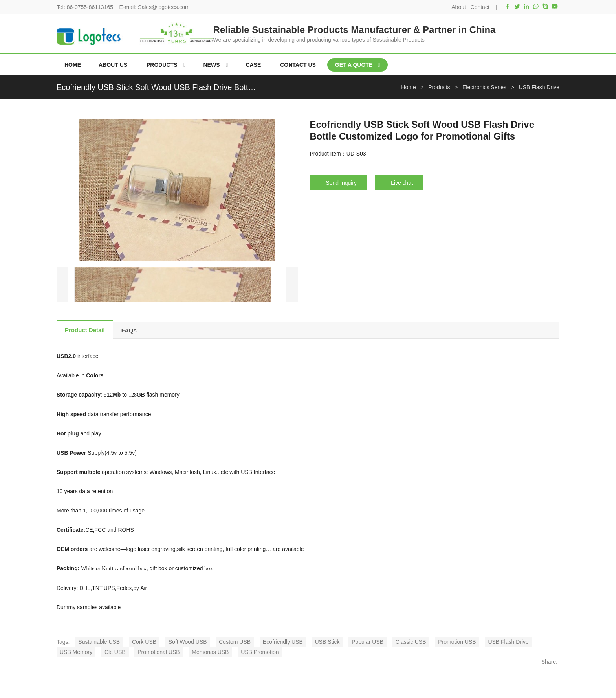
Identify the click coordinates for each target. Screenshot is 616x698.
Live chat (402, 183)
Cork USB (144, 642)
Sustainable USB (99, 642)
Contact (480, 7)
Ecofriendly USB (283, 642)
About (459, 7)
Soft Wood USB (188, 642)
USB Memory (76, 652)
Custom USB (235, 642)
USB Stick (327, 642)
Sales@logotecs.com (164, 7)
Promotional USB (159, 652)
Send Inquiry (341, 183)
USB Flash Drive (508, 642)
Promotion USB (457, 642)
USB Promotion (260, 652)
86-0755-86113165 (90, 7)
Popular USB (368, 642)
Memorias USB (210, 652)
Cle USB (115, 652)
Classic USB (411, 642)
